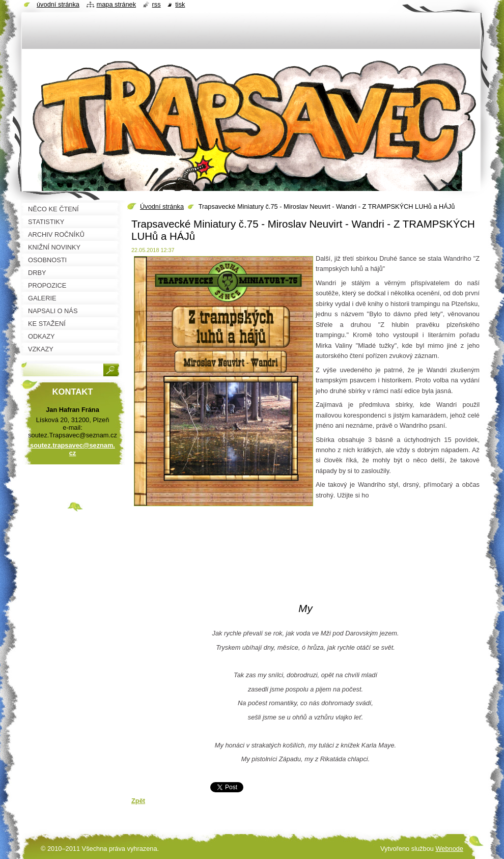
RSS (157, 4)
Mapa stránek (117, 4)
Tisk (180, 4)
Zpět (138, 801)
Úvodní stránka (162, 206)
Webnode (449, 849)
